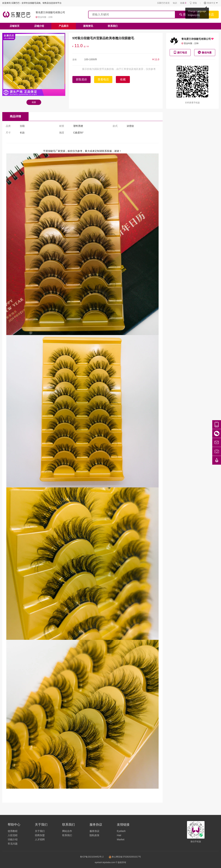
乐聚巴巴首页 (163, 3)
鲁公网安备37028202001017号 (125, 857)
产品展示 (64, 26)
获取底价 (81, 79)
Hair (119, 835)
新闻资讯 (88, 26)
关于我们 (40, 831)
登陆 (193, 3)
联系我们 (113, 26)
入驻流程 (13, 835)
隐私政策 (94, 835)
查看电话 (103, 79)
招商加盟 (40, 835)
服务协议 (94, 831)
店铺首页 (15, 26)
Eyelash (121, 831)
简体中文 (211, 3)
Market (121, 839)
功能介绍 (13, 839)
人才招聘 (40, 839)
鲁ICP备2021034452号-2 (92, 857)
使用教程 (13, 831)
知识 (175, 3)
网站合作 (67, 831)
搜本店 (209, 15)
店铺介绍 (39, 26)
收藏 (183, 3)
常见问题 (13, 844)
